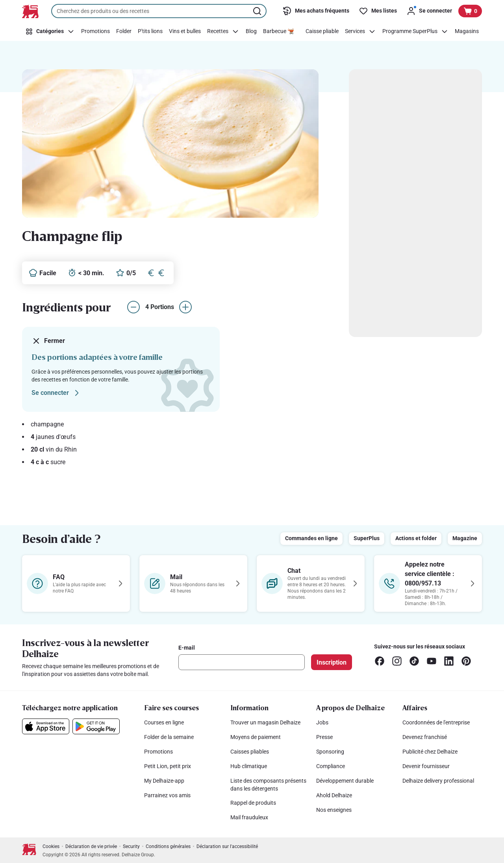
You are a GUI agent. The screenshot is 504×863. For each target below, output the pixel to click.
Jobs (322, 722)
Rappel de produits (253, 803)
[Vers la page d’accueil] (30, 11)
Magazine (465, 538)
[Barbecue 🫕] (279, 31)
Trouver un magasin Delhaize (265, 722)
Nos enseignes (334, 810)
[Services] (360, 31)
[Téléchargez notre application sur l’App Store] (46, 726)
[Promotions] (95, 31)
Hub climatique (249, 766)
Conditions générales (168, 846)
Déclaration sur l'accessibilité (227, 846)
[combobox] (159, 11)
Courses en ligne (164, 722)
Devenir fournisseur (426, 766)
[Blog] (251, 31)
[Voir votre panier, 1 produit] (470, 11)
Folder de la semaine (169, 737)
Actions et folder (416, 538)
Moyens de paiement (256, 737)
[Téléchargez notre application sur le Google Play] (96, 726)
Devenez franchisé (425, 737)
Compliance (331, 766)
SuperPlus (367, 538)
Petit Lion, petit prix (168, 766)
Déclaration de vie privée (91, 846)
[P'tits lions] (150, 31)
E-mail (187, 648)
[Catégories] (50, 31)
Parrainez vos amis (167, 795)
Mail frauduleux (249, 817)
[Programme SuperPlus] (415, 31)
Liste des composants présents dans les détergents (268, 785)
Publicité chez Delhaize (430, 752)
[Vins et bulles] (185, 31)
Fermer (48, 341)
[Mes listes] (378, 11)
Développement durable (345, 781)
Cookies (51, 846)
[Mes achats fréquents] (316, 11)
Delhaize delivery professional (438, 781)
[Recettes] (223, 31)
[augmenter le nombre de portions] (185, 307)
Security (131, 846)
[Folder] (124, 31)
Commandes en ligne (311, 538)
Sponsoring (330, 752)
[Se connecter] (429, 11)
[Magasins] (467, 31)
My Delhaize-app (164, 781)
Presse (324, 737)
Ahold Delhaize (334, 795)
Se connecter (57, 393)
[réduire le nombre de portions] (133, 307)
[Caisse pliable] (322, 31)
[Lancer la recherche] (258, 11)
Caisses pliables (250, 752)
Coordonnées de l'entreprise (436, 722)
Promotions (158, 752)
